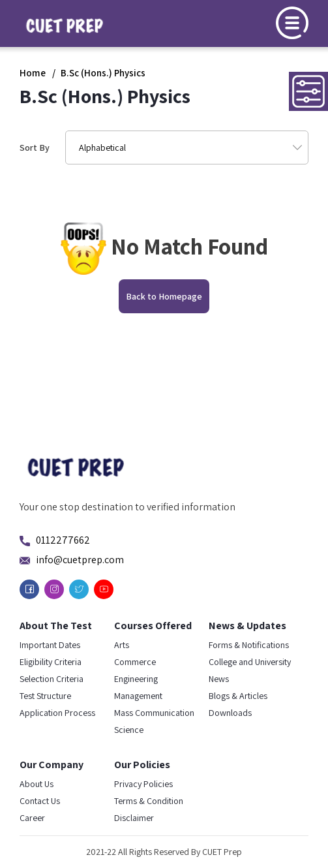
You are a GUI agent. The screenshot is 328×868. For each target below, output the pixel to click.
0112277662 (63, 540)
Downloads (230, 713)
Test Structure (45, 696)
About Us (37, 784)
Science (129, 730)
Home (33, 73)
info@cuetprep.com (80, 560)
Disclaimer (134, 818)
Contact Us (40, 801)
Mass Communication (154, 713)
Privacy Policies (143, 784)
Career (32, 818)
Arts (122, 645)
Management (138, 696)
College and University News (250, 670)
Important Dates (50, 645)
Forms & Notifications (249, 645)
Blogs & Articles (238, 696)
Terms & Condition (149, 801)
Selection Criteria (52, 679)
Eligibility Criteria (51, 662)
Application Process (57, 713)
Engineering (136, 679)
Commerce (135, 662)
